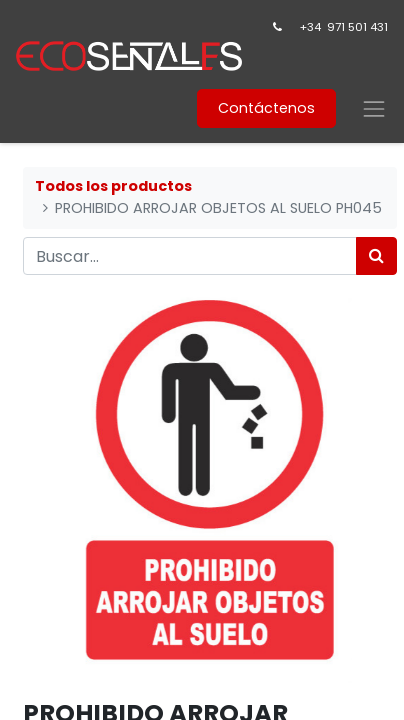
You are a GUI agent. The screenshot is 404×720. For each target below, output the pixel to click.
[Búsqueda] (376, 256)
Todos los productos (113, 186)
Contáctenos (266, 108)
